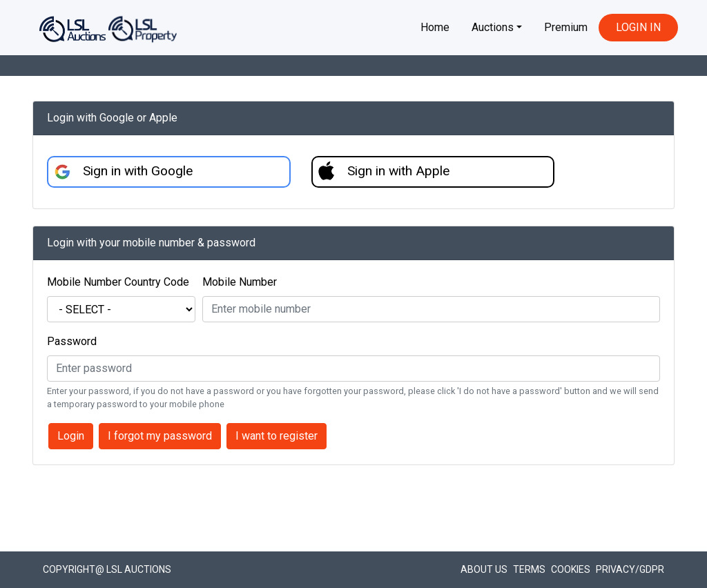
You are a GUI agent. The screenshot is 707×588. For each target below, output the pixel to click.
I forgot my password (160, 436)
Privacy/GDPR (630, 569)
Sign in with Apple (398, 171)
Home (435, 27)
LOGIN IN (638, 27)
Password (72, 341)
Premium (566, 27)
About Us (484, 569)
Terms (529, 569)
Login (71, 436)
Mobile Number (240, 282)
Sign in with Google (138, 171)
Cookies (571, 569)
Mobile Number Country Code (118, 282)
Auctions (493, 27)
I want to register (277, 436)
